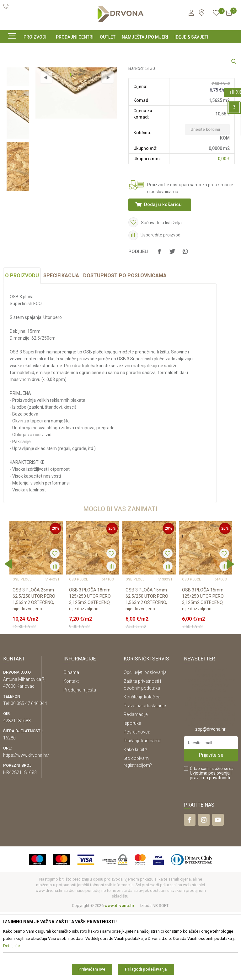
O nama (71, 740)
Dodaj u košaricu (162, 258)
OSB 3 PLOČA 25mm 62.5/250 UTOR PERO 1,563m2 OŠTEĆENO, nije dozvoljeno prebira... (34, 670)
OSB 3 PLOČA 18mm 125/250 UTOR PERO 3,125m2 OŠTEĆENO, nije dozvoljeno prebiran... (90, 670)
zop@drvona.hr (210, 797)
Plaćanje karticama (142, 808)
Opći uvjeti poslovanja (145, 740)
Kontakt (71, 749)
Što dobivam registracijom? (138, 829)
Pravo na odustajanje (145, 773)
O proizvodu (22, 343)
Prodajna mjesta (80, 757)
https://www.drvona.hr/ (26, 823)
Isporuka (132, 791)
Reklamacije (136, 782)
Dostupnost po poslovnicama (125, 343)
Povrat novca (137, 799)
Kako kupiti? (135, 817)
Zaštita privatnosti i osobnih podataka (142, 752)
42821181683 (17, 788)
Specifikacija (61, 343)
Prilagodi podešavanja (146, 969)
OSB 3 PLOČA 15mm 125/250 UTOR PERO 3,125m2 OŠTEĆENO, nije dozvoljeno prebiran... (203, 670)
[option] (18, 116)
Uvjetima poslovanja (210, 840)
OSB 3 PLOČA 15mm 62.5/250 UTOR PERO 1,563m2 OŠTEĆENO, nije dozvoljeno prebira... (147, 670)
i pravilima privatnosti (211, 843)
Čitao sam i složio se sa (212, 841)
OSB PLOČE (140, 108)
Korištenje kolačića (142, 764)
